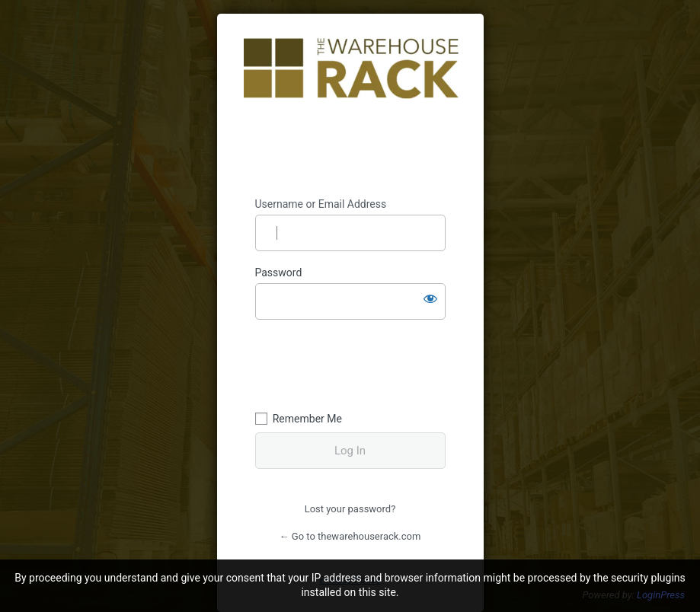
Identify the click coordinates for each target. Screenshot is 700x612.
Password (279, 273)
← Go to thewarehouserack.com (350, 536)
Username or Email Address (321, 204)
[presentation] (360, 363)
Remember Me (307, 419)
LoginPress (661, 595)
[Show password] (430, 298)
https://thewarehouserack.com (351, 106)
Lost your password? (350, 509)
